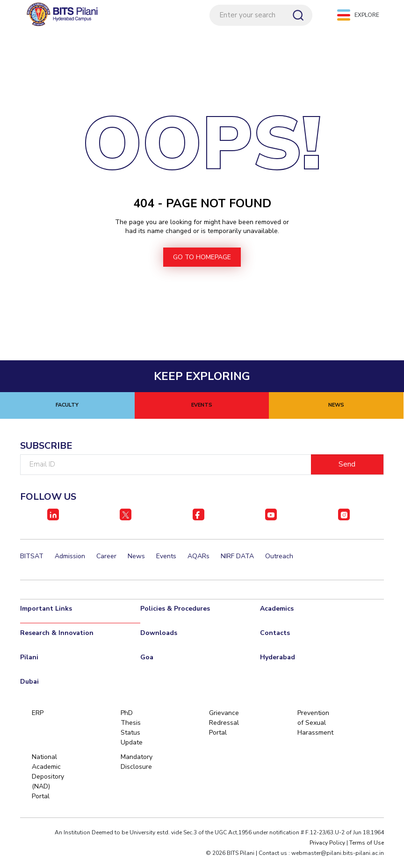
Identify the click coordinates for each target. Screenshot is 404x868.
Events (166, 557)
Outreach (279, 557)
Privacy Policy (327, 843)
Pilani (29, 658)
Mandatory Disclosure (137, 762)
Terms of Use (367, 843)
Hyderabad (278, 658)
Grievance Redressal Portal (224, 723)
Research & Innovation (57, 633)
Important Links (46, 609)
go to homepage (202, 258)
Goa (147, 658)
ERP (38, 713)
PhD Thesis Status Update (132, 728)
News (136, 557)
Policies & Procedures (175, 609)
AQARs (198, 557)
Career (106, 557)
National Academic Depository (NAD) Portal (48, 777)
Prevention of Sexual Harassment (314, 723)
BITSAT (32, 557)
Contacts (275, 633)
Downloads (159, 633)
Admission (70, 557)
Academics (277, 609)
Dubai (29, 682)
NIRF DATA (237, 557)
